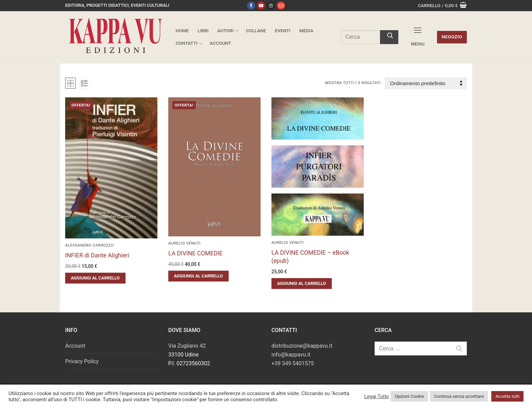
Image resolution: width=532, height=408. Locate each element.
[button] (95, 278)
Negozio (452, 37)
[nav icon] (418, 37)
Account (75, 346)
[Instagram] (271, 6)
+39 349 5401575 (293, 363)
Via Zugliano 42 (187, 346)
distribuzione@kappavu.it (302, 346)
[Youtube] (261, 6)
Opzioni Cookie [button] (409, 396)
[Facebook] (251, 6)
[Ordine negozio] (426, 83)
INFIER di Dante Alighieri (97, 255)
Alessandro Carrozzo (89, 245)
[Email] (281, 6)
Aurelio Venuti (184, 243)
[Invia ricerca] (389, 37)
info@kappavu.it (291, 355)
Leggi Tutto (376, 396)
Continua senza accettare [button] (459, 396)
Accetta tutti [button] (507, 396)
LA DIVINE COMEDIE (195, 253)
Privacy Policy (82, 361)
